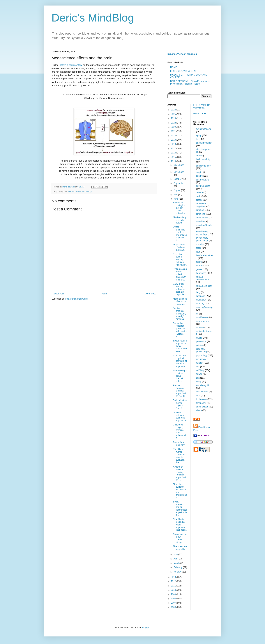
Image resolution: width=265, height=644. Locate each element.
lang (198, 292)
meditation (201, 300)
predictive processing (202, 350)
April (176, 559)
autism (199, 156)
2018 (174, 144)
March (177, 563)
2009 (174, 594)
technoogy (201, 403)
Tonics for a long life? (179, 444)
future (199, 262)
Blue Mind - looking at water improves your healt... (180, 525)
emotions (201, 214)
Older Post (150, 294)
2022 (174, 127)
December (179, 165)
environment (202, 218)
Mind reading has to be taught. (179, 220)
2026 (174, 110)
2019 (174, 140)
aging (199, 135)
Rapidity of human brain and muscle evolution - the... (179, 456)
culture (199, 176)
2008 (174, 599)
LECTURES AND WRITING (184, 71)
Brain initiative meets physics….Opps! (180, 404)
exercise (200, 244)
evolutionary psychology (202, 233)
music (199, 338)
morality (200, 328)
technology (87, 191)
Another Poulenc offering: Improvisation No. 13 (180, 391)
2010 (174, 590)
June (176, 199)
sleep (199, 382)
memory (200, 304)
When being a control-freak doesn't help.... (180, 376)
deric (199, 196)
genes (199, 269)
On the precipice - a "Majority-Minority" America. (180, 314)
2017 (174, 149)
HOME (174, 67)
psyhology (201, 359)
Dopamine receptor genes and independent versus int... (180, 330)
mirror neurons (203, 321)
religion (200, 363)
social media (202, 392)
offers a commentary (71, 65)
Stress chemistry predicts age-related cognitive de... (180, 234)
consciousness (75, 191)
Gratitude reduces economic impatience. (180, 417)
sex (198, 378)
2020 (174, 136)
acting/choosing (204, 129)
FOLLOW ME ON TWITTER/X (202, 107)
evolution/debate (204, 225)
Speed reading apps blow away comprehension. (180, 346)
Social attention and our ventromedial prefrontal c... (180, 508)
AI (197, 139)
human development (203, 278)
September (179, 183)
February (178, 567)
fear (198, 252)
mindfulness (202, 317)
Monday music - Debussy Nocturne (180, 302)
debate (200, 192)
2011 (174, 586)
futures (200, 266)
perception (201, 341)
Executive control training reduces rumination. (180, 260)
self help (200, 370)
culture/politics (203, 186)
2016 (174, 153)
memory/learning (204, 307)
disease (200, 200)
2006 (174, 607)
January (178, 572)
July (176, 195)
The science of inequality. (180, 548)
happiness (201, 273)
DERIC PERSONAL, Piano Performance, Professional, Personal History (190, 83)
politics (200, 345)
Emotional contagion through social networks (179, 208)
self (198, 367)
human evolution (204, 286)
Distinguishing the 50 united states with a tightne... (180, 274)
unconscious (202, 407)
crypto (199, 172)
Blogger (146, 628)
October (178, 179)
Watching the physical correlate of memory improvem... (180, 361)
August (177, 190)
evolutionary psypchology (202, 239)
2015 (174, 157)
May (176, 554)
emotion (200, 210)
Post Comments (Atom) (76, 299)
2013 (174, 577)
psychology (202, 355)
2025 (174, 114)
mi (197, 314)
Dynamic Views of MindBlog (182, 54)
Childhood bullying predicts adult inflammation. (180, 431)
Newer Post (58, 294)
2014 (174, 161)
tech (198, 396)
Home (105, 294)
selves (199, 374)
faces (199, 248)
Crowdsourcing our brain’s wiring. (180, 538)
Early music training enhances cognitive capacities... (180, 289)
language (201, 296)
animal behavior (204, 143)
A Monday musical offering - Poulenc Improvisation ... (180, 473)
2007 (174, 603)
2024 (174, 118)
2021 (174, 131)
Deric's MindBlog (93, 18)
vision (199, 410)
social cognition (204, 385)
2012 (174, 581)
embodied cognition (201, 205)
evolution (201, 221)
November (179, 172)
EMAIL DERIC (200, 114)
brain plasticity (203, 159)
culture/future (203, 180)
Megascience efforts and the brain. (180, 247)
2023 (174, 123)
